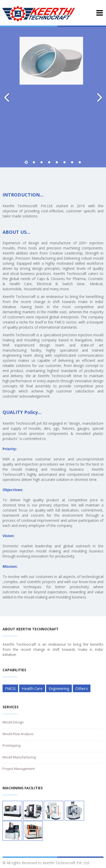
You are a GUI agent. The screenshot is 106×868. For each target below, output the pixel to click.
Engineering (59, 688)
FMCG (10, 688)
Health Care (32, 688)
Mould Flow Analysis (18, 734)
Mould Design (13, 722)
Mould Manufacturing (19, 757)
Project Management (19, 769)
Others (82, 688)
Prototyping (11, 745)
